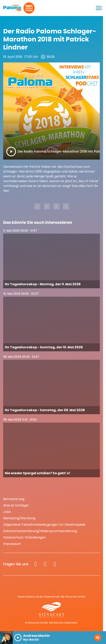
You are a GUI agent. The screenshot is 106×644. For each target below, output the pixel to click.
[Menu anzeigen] (99, 8)
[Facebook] (36, 564)
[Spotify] (55, 564)
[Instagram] (45, 564)
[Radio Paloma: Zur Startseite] (13, 8)
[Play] (11, 152)
